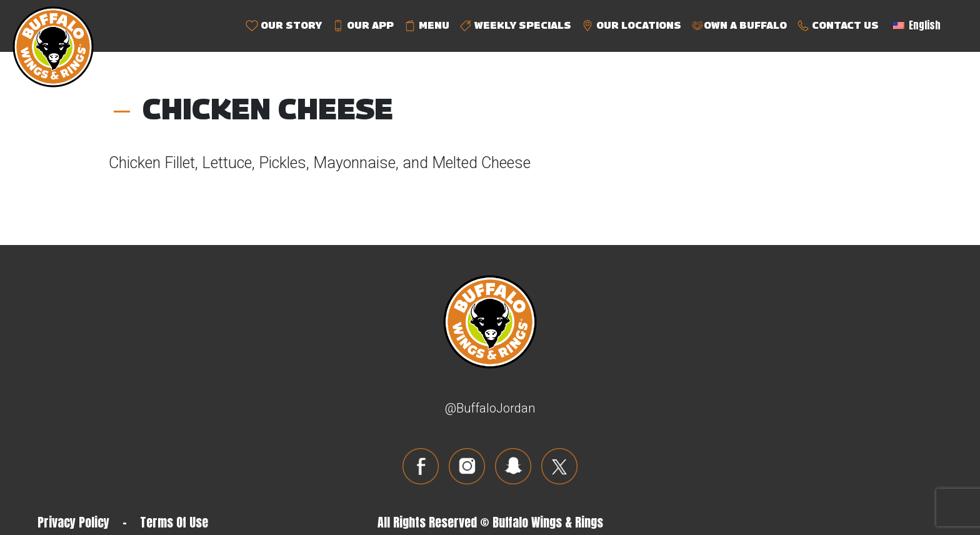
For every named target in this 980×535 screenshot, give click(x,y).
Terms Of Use (174, 522)
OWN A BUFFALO (739, 26)
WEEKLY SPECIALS (515, 26)
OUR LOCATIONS (631, 26)
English (917, 25)
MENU (427, 26)
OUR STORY (284, 26)
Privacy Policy (73, 522)
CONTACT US (838, 26)
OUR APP (363, 26)
